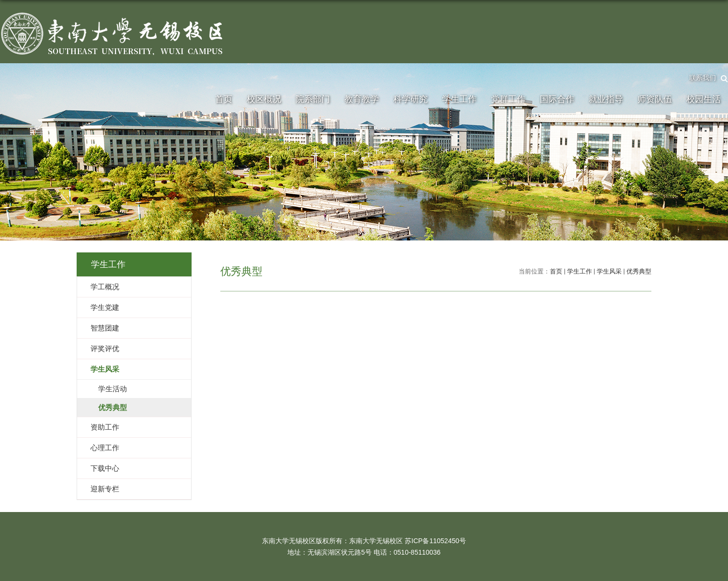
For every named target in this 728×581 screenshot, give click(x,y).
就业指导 (606, 99)
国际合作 (557, 99)
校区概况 (264, 99)
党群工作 (508, 99)
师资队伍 (655, 99)
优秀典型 (639, 271)
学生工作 (459, 99)
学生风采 (609, 271)
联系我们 (703, 78)
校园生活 (704, 99)
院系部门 (313, 99)
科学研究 (410, 99)
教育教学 (362, 99)
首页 (224, 99)
